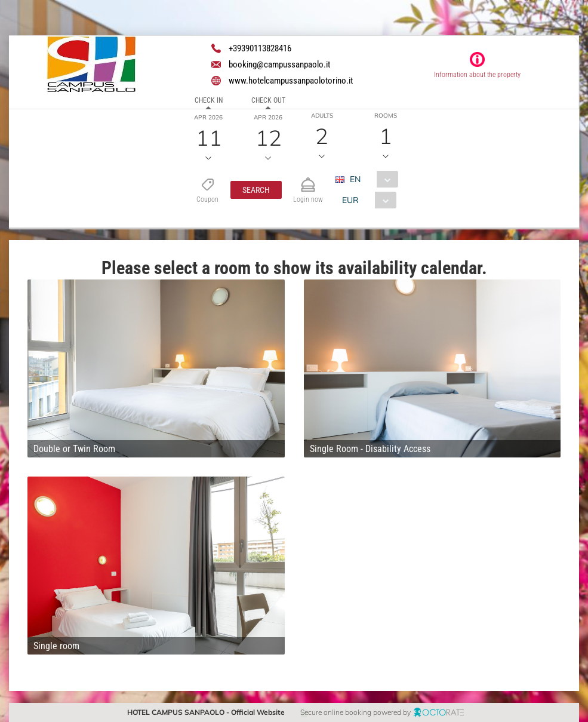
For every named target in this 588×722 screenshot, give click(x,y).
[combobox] (371, 179)
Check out (268, 100)
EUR (350, 200)
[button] (256, 190)
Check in (209, 100)
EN (355, 179)
